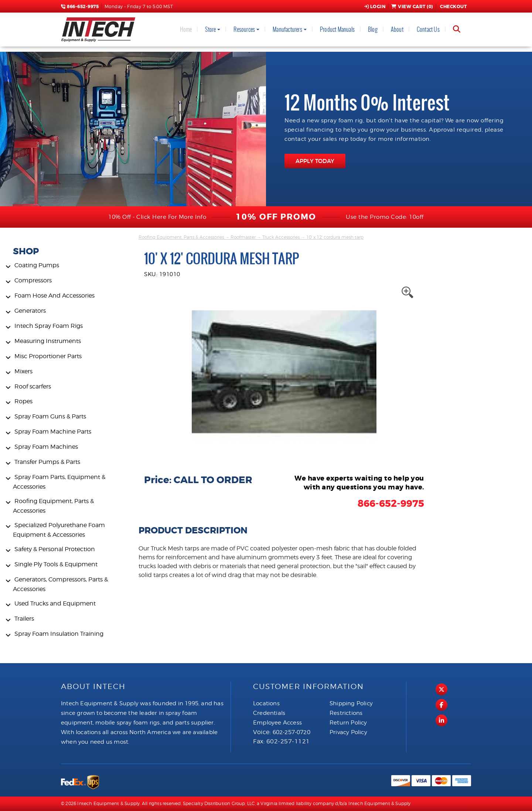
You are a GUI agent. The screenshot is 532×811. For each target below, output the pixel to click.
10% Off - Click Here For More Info (157, 217)
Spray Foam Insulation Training (59, 634)
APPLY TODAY (315, 161)
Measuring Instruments (48, 341)
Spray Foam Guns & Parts (50, 416)
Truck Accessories (281, 237)
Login (375, 7)
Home (186, 29)
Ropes (23, 401)
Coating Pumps (37, 265)
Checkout (453, 7)
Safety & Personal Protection (55, 549)
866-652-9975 (80, 7)
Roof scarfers (33, 386)
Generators (30, 311)
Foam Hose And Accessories (54, 296)
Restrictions (346, 713)
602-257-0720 (291, 732)
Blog (373, 29)
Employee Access (277, 723)
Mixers (23, 371)
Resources (244, 29)
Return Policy (348, 723)
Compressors (33, 280)
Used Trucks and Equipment (55, 603)
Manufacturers (287, 29)
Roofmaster (243, 237)
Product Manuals (337, 29)
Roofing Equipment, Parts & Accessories (181, 237)
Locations (266, 703)
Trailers (24, 619)
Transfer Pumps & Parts (47, 462)
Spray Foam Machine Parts (53, 432)
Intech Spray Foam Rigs (49, 326)
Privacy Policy (348, 732)
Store (210, 29)
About (397, 29)
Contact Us (428, 29)
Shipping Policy (351, 703)
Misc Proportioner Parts (48, 356)
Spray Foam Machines (46, 447)
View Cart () (412, 7)
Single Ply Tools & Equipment (56, 564)
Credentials (269, 713)
